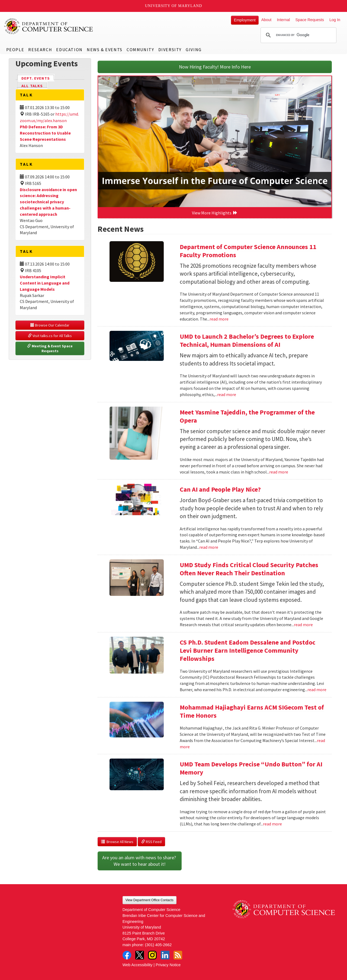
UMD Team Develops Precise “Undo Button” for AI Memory (251, 768)
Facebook (127, 955)
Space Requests (310, 20)
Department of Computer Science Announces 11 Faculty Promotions (248, 251)
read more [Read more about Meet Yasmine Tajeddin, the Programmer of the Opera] (279, 472)
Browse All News (117, 842)
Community (140, 50)
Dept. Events (38, 78)
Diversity (170, 50)
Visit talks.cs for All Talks (50, 336)
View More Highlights (215, 213)
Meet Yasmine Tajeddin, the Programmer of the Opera (247, 416)
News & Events (105, 50)
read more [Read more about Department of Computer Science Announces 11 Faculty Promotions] (219, 319)
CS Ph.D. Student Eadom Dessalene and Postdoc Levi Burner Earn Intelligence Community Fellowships (248, 650)
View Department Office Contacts (150, 900)
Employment (245, 20)
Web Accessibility (138, 965)
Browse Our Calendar (50, 325)
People (15, 50)
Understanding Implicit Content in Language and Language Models (45, 283)
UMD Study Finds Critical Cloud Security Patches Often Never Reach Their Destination (249, 569)
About (266, 20)
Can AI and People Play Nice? (220, 489)
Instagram (152, 955)
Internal (283, 20)
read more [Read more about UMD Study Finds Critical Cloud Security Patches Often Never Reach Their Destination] (303, 625)
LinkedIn (165, 955)
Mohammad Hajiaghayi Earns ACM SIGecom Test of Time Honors (252, 711)
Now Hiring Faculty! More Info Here (215, 67)
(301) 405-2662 (158, 945)
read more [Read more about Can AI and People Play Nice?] (209, 547)
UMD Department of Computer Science (49, 26)
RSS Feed (151, 842)
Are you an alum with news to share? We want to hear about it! (140, 861)
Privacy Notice (168, 965)
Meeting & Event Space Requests (50, 348)
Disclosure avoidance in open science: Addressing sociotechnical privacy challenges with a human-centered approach (48, 202)
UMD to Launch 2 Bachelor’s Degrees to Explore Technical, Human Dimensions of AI (247, 340)
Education (69, 50)
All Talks (32, 86)
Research (40, 50)
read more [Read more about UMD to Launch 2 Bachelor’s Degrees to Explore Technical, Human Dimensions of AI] (227, 394)
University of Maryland (174, 6)
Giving (194, 50)
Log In (335, 20)
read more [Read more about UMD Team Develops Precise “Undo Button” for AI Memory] (272, 824)
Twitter (140, 955)
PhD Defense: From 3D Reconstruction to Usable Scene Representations (45, 133)
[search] (298, 35)
